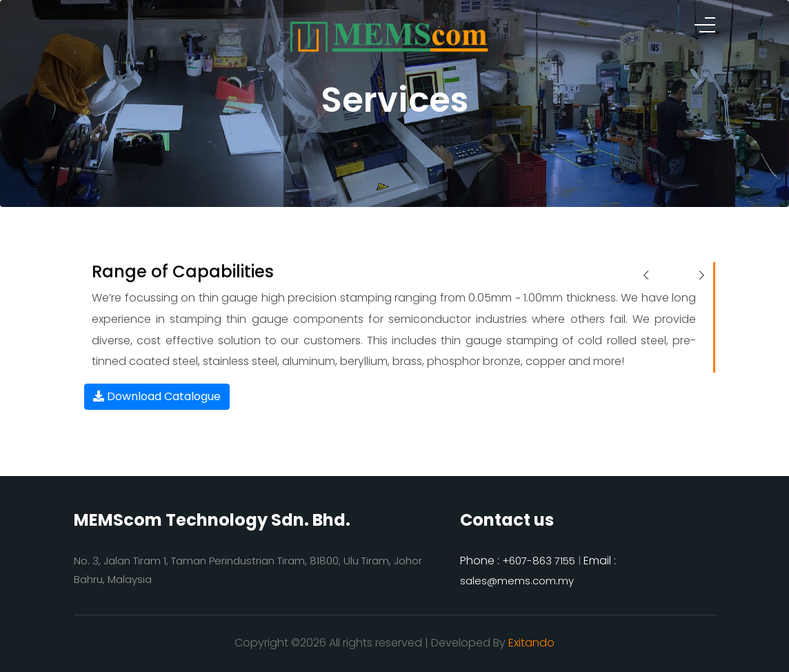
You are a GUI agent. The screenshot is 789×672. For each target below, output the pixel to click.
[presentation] (646, 276)
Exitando (531, 643)
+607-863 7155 (539, 561)
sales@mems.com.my (517, 581)
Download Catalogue (157, 396)
